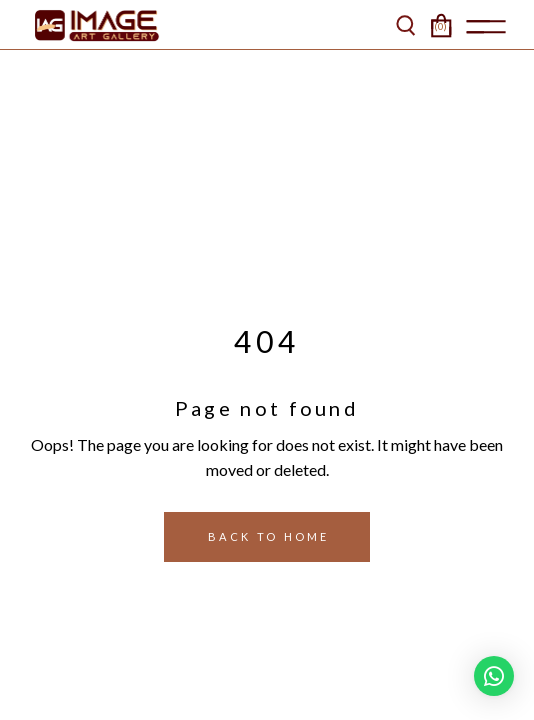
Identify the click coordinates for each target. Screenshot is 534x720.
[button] (494, 676)
